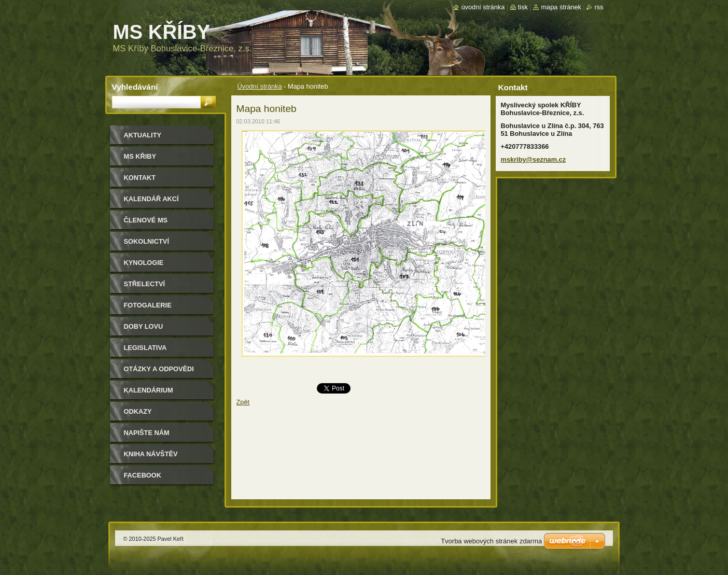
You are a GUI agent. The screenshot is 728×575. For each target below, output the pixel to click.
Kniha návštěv (151, 454)
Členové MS (146, 220)
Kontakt (140, 178)
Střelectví (145, 284)
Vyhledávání (135, 87)
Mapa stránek (561, 7)
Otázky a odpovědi (159, 369)
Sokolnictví (146, 241)
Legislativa (145, 348)
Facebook (143, 475)
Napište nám (147, 433)
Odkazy (138, 411)
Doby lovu (144, 326)
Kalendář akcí (151, 199)
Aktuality (143, 135)
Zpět (243, 402)
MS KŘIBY (140, 156)
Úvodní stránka (260, 86)
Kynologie (144, 263)
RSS (599, 7)
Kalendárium (149, 390)
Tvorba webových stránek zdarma (491, 541)
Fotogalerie (148, 305)
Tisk (523, 7)
